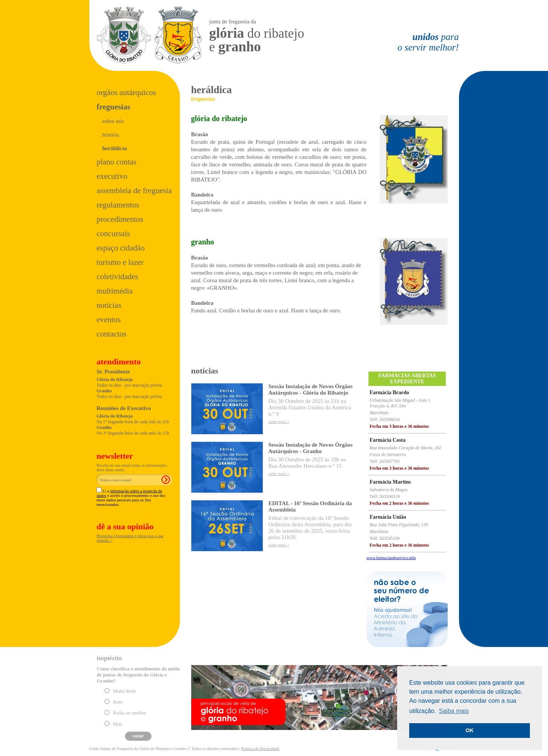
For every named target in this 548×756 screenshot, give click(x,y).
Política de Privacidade (260, 748)
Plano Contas (117, 162)
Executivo (112, 176)
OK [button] (470, 730)
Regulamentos (118, 205)
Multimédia (115, 291)
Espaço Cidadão (121, 248)
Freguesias (113, 107)
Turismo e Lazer (120, 262)
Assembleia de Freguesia (134, 191)
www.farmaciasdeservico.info (391, 558)
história (111, 135)
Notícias (109, 305)
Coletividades (117, 277)
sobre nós (113, 121)
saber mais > (279, 421)
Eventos (109, 320)
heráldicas (115, 148)
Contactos (111, 334)
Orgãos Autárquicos (126, 92)
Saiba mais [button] (454, 711)
